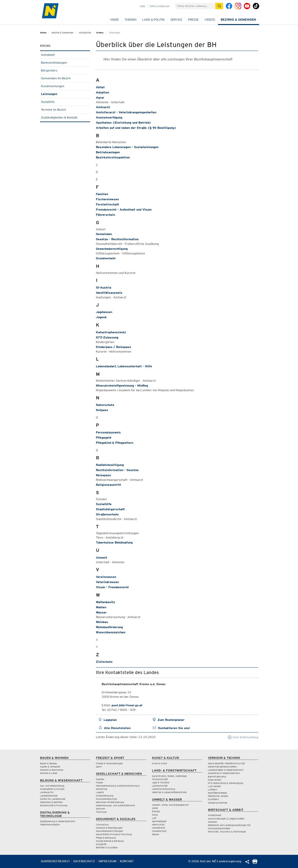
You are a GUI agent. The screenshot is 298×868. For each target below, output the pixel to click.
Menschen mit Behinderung (110, 802)
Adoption (102, 92)
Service (176, 20)
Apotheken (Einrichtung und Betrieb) (123, 123)
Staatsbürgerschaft (110, 509)
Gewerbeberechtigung (112, 249)
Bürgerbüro (65, 70)
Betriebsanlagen (108, 152)
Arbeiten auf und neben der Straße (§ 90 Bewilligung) (136, 128)
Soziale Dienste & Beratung (110, 841)
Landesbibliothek (49, 796)
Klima (155, 815)
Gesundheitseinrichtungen (109, 831)
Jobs (142, 6)
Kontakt (127, 861)
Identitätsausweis (109, 293)
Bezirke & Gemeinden (238, 20)
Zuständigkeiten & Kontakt (65, 117)
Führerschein (105, 215)
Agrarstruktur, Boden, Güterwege (169, 776)
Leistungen (65, 94)
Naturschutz (105, 405)
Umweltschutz (159, 831)
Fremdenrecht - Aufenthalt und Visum (124, 210)
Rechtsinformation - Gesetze (117, 470)
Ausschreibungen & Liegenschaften (226, 819)
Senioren (100, 809)
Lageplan (110, 720)
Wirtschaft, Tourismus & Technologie (227, 832)
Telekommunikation (50, 825)
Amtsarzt (103, 107)
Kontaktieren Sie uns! (174, 728)
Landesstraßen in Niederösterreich (226, 770)
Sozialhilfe (104, 504)
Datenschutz (84, 861)
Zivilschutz (104, 662)
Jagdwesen (104, 312)
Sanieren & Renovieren (52, 770)
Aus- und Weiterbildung (52, 786)
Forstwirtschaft (107, 204)
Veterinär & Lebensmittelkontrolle (169, 792)
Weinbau (102, 622)
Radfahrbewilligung (110, 465)
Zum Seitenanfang (243, 737)
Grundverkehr (106, 258)
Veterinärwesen (107, 582)
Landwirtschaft (160, 786)
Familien (102, 194)
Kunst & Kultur (160, 763)
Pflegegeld (104, 438)
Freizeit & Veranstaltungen (109, 763)
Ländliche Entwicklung (164, 789)
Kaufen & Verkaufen (50, 767)
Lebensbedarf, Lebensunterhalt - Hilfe (124, 366)
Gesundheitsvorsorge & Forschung (114, 834)
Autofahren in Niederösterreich (224, 773)
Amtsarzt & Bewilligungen (109, 828)
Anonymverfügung (109, 117)
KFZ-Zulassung (107, 337)
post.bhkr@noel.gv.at (127, 705)
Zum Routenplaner (171, 720)
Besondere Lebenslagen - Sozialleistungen (127, 147)
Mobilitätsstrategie (217, 793)
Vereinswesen (106, 577)
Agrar (100, 98)
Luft (154, 818)
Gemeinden (104, 234)
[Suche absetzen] (219, 6)
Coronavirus (102, 825)
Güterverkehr (215, 780)
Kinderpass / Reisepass (113, 347)
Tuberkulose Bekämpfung (114, 542)
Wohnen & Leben (49, 773)
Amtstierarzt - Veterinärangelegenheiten (126, 112)
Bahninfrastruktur (217, 777)
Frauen (99, 782)
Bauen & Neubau (49, 763)
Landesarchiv (47, 792)
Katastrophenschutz (111, 332)
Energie (156, 811)
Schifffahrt (213, 799)
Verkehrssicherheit (218, 803)
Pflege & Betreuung (106, 838)
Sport (99, 767)
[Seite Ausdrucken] (255, 863)
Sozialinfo (65, 102)
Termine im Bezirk (65, 110)
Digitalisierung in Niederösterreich (58, 821)
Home (115, 20)
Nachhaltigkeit (159, 821)
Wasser (101, 612)
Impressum (107, 861)
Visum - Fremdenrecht (112, 587)
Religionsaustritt (108, 485)
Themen (131, 20)
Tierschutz (101, 812)
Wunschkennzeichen (111, 632)
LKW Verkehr (215, 786)
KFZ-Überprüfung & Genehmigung (226, 783)
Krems (100, 33)
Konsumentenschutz (107, 799)
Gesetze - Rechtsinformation (117, 239)
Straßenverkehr (107, 514)
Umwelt (102, 558)
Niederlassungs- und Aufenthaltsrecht (115, 805)
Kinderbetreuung (105, 796)
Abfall (100, 87)
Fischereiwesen (107, 199)
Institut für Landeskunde (53, 799)
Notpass (102, 410)
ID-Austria (104, 288)
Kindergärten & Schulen (52, 789)
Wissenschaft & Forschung (54, 805)
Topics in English (159, 6)
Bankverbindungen (65, 63)
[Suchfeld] (195, 6)
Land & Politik (153, 20)
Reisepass (103, 475)
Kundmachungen (65, 86)
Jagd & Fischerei (161, 782)
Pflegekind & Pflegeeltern (115, 443)
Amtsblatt (65, 55)
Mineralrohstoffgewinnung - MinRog (122, 386)
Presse (193, 20)
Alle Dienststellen (117, 728)
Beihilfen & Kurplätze (107, 847)
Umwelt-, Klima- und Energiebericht (170, 805)
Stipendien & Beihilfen (51, 802)
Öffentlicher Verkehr (218, 796)
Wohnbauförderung (109, 627)
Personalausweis (108, 432)
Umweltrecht (158, 828)
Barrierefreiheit (55, 861)
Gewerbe (212, 822)
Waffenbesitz (105, 602)
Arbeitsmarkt (215, 815)
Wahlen (101, 607)
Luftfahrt (212, 790)
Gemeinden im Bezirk (65, 78)
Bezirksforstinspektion (113, 157)
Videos (210, 20)
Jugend (101, 317)
